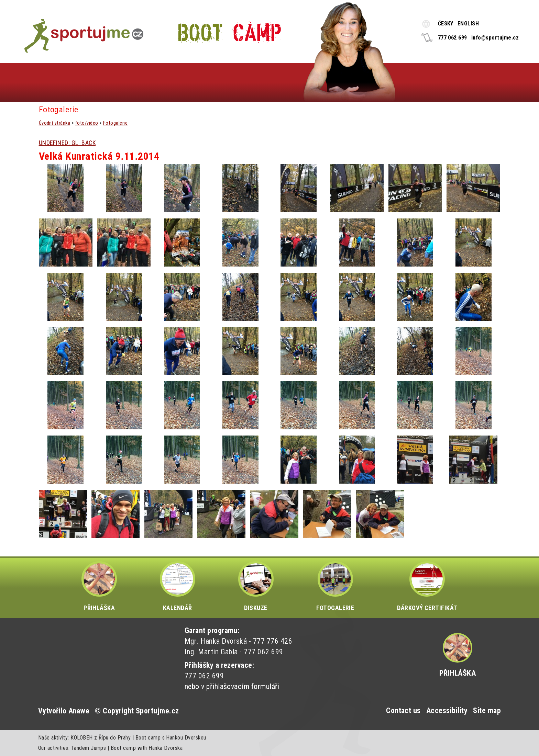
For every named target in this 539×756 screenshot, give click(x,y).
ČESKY (446, 24)
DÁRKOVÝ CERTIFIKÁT (427, 586)
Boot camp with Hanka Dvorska (147, 748)
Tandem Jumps (89, 748)
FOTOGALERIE (335, 586)
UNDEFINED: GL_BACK (67, 143)
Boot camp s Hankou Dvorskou (171, 738)
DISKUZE (256, 586)
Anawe (79, 711)
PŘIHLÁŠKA (99, 586)
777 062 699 (453, 38)
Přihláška (458, 673)
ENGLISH (468, 24)
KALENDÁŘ (178, 586)
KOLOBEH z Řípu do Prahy (101, 738)
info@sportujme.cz (495, 38)
